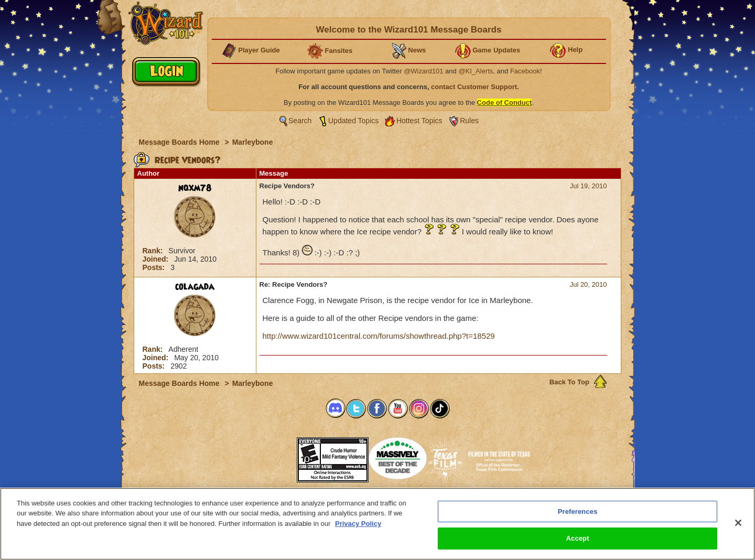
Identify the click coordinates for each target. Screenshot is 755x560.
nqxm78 (195, 188)
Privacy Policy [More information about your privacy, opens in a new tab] (358, 524)
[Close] (738, 523)
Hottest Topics (419, 121)
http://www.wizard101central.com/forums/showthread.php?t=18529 (379, 336)
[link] (271, 456)
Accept (578, 538)
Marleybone (253, 142)
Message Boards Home (180, 142)
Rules (469, 121)
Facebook (525, 71)
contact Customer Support (474, 87)
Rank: (154, 251)
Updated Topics (353, 121)
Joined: (157, 259)
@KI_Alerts (476, 71)
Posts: (155, 267)
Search (300, 121)
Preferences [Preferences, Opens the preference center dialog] (578, 511)
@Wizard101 (423, 71)
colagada (195, 287)
